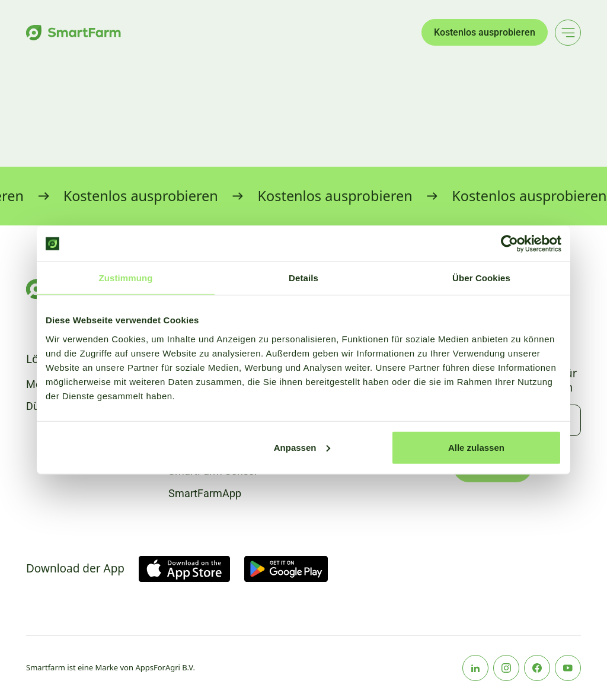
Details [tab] (303, 278)
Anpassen (302, 447)
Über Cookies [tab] (481, 278)
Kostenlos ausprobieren (485, 32)
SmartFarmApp (205, 493)
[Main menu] (568, 33)
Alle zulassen (476, 447)
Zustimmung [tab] (126, 278)
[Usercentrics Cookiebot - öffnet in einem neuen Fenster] (509, 244)
